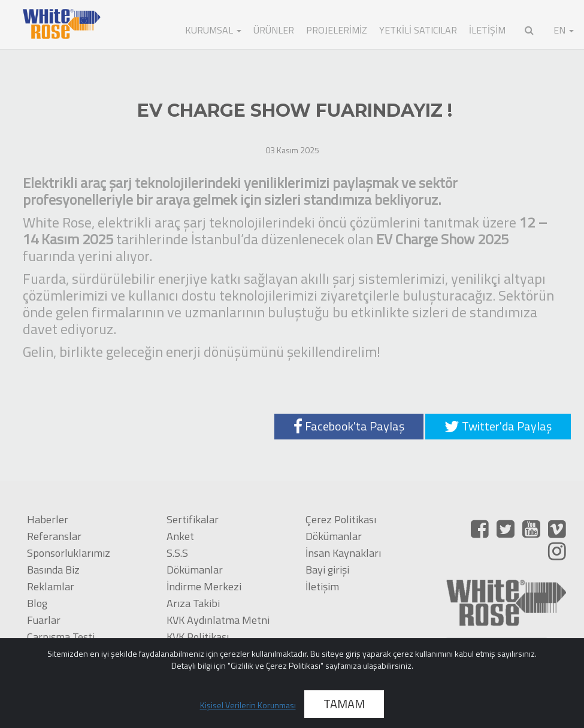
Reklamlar (51, 586)
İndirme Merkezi (204, 586)
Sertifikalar (193, 519)
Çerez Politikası (341, 519)
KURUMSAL (213, 30)
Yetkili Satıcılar (418, 30)
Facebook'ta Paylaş (349, 426)
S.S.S (177, 553)
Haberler (48, 519)
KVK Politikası (198, 637)
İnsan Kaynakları (343, 553)
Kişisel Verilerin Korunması (248, 705)
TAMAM (344, 704)
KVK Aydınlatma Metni (218, 620)
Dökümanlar (195, 570)
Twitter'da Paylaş (498, 426)
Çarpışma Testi (61, 637)
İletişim (322, 586)
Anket (180, 536)
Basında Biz (53, 570)
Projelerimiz (337, 30)
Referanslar (54, 536)
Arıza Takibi (193, 603)
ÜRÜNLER (274, 30)
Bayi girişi (327, 570)
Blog (37, 603)
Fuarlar (44, 620)
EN (564, 30)
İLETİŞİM (487, 30)
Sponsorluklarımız (69, 553)
